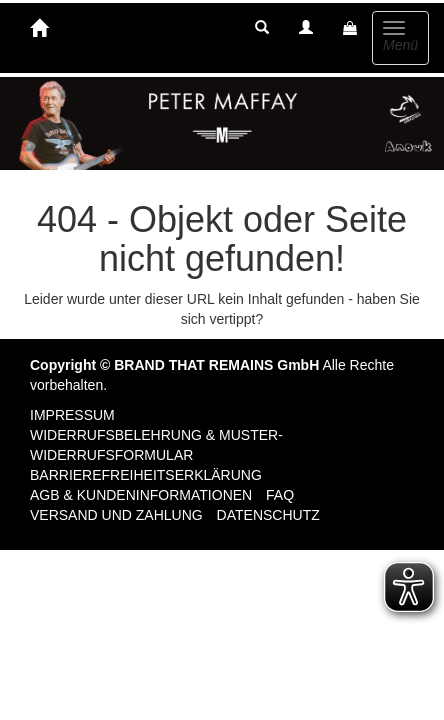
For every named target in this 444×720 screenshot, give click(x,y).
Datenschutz (268, 515)
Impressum (72, 415)
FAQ (280, 495)
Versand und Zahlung (116, 515)
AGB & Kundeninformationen (141, 495)
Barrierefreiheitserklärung (146, 475)
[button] (262, 28)
